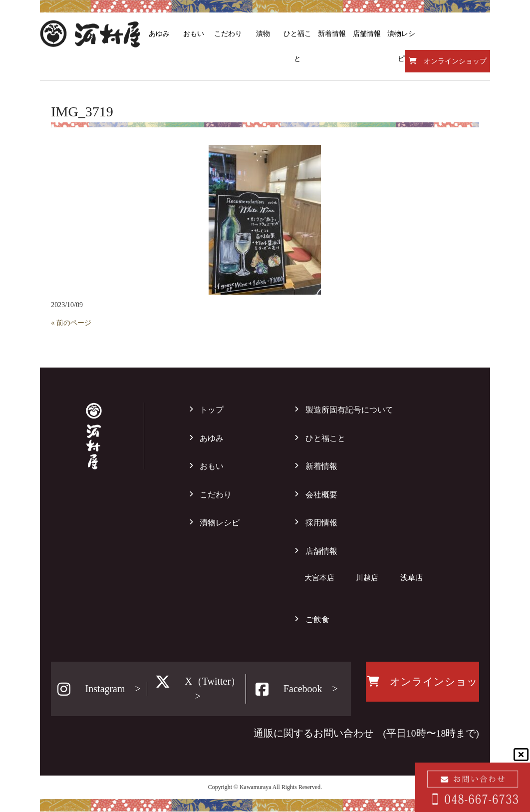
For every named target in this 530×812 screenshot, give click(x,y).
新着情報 (321, 466)
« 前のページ (71, 323)
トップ (212, 410)
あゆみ (212, 438)
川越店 (367, 578)
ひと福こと (325, 438)
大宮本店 (319, 578)
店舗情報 (321, 551)
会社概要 (321, 495)
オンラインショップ (448, 61)
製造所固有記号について (349, 410)
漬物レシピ (220, 523)
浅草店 (411, 578)
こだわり (216, 495)
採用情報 (321, 523)
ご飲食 (317, 619)
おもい (212, 466)
